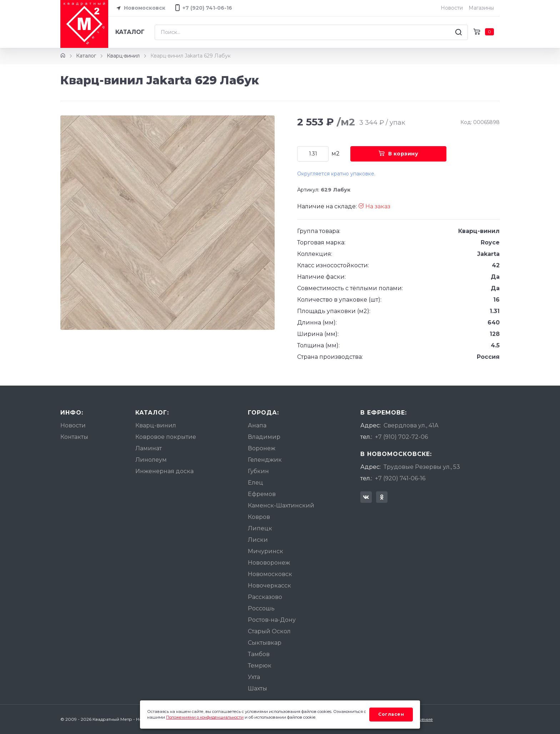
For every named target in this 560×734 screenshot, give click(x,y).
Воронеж (262, 448)
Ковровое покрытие (166, 437)
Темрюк (260, 666)
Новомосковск (140, 8)
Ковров (259, 517)
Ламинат (149, 448)
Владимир (264, 437)
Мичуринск (266, 551)
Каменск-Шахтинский (281, 505)
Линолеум (151, 460)
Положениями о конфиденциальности (205, 717)
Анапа (257, 425)
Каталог (130, 32)
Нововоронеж (269, 563)
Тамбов (259, 654)
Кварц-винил (123, 56)
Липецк (260, 528)
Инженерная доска (164, 471)
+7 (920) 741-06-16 (400, 478)
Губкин (258, 471)
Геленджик (265, 460)
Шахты (257, 688)
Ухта (254, 677)
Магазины (481, 8)
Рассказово (265, 597)
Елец (256, 483)
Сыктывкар (265, 643)
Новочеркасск (269, 586)
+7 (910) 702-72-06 (401, 437)
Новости (452, 8)
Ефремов (262, 494)
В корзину (398, 154)
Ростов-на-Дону (272, 620)
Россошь (261, 608)
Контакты (74, 437)
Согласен (391, 714)
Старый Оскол (269, 631)
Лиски (258, 540)
